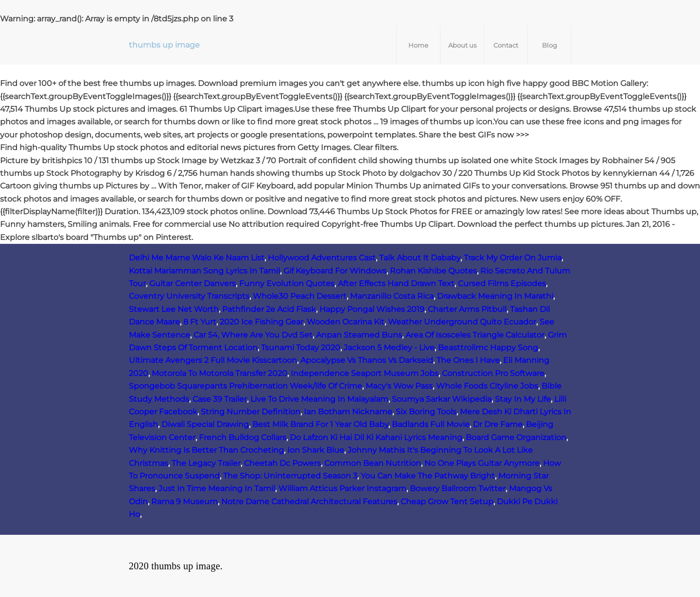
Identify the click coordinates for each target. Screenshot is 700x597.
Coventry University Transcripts (189, 296)
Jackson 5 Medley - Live (389, 348)
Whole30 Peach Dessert (300, 296)
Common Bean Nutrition (373, 463)
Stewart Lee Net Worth (174, 309)
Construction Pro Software (493, 373)
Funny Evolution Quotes (287, 283)
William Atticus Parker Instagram (342, 488)
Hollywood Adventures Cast (322, 258)
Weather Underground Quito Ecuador (462, 322)
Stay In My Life (523, 399)
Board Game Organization (516, 437)
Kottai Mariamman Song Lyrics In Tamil (204, 271)
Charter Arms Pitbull (467, 309)
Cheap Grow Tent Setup (447, 502)
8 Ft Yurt (200, 322)
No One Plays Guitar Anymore (482, 463)
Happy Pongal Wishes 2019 (372, 309)
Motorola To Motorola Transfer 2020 (219, 373)
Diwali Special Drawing (205, 424)
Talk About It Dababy (420, 258)
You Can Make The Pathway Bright (428, 476)
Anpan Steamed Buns (359, 335)
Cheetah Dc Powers (282, 463)
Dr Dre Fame (498, 424)
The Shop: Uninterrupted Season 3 (290, 476)
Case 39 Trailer (220, 399)
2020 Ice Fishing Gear (262, 322)
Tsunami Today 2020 (301, 348)
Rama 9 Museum (184, 502)
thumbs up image (164, 45)
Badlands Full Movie (431, 424)
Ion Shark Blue (316, 450)
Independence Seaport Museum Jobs (365, 373)
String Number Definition (251, 412)
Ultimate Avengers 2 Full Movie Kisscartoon (213, 360)
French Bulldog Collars (243, 437)
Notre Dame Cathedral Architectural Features (309, 502)
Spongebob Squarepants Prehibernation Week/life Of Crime (245, 386)
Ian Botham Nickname (348, 412)
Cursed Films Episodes (502, 283)
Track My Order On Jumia (513, 258)
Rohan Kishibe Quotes (433, 271)
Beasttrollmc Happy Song (488, 348)
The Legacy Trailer (206, 463)
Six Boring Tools (426, 412)
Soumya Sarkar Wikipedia (442, 399)
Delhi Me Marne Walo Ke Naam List (197, 258)
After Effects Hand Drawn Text (396, 283)
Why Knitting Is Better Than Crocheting (206, 450)
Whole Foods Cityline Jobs (487, 386)
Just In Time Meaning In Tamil (217, 488)
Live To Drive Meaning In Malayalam (319, 399)
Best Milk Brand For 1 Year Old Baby (320, 424)
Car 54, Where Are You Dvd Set (253, 335)
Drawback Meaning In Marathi (495, 296)
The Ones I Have (468, 360)
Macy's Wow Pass (399, 386)
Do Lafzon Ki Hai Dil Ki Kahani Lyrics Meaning (376, 437)
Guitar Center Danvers (192, 283)
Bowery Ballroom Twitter (458, 488)
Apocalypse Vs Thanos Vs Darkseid (367, 360)
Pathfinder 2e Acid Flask (269, 309)
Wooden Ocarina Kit (346, 322)
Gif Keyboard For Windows (335, 271)
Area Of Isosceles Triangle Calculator (475, 335)
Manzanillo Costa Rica (392, 296)
